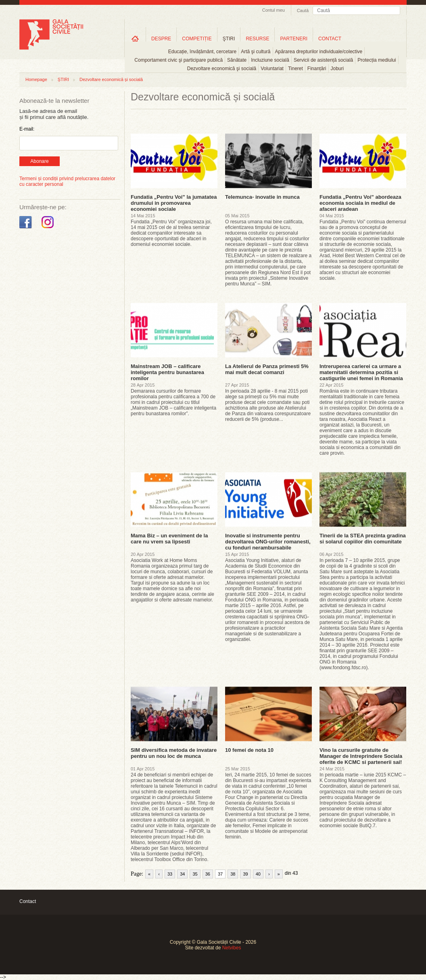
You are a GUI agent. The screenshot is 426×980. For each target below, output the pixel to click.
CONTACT (330, 39)
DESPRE (161, 39)
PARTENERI (294, 39)
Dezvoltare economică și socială (111, 79)
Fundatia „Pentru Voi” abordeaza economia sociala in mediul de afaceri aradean (360, 203)
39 (245, 874)
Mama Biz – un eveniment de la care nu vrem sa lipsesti (169, 539)
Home (135, 38)
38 (233, 874)
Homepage (36, 79)
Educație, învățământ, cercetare (202, 52)
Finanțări (317, 69)
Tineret (295, 69)
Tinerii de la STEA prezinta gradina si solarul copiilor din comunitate (363, 539)
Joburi (337, 69)
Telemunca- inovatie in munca (262, 197)
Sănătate (237, 60)
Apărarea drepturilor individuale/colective (319, 52)
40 (258, 874)
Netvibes (232, 948)
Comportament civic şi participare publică (179, 60)
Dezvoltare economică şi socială (222, 69)
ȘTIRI (63, 79)
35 (195, 874)
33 (170, 874)
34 (182, 874)
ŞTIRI (229, 39)
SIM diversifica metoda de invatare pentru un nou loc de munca (174, 753)
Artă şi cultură (256, 52)
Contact (28, 901)
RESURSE (257, 39)
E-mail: (27, 129)
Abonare (39, 161)
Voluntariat (272, 69)
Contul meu (274, 10)
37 (220, 874)
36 (208, 874)
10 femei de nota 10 (249, 750)
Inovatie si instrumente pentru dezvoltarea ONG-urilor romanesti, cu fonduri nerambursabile (268, 542)
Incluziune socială (270, 60)
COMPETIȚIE (197, 39)
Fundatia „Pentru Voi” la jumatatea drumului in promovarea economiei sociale (174, 203)
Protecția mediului (377, 60)
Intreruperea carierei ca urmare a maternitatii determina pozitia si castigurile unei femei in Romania (361, 372)
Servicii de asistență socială (323, 60)
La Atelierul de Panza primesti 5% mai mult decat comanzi (267, 369)
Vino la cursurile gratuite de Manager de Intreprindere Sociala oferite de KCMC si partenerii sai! (361, 756)
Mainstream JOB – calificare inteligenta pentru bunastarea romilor (167, 372)
